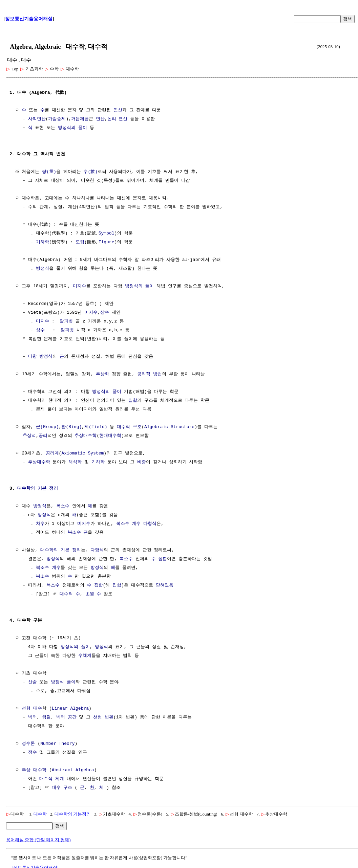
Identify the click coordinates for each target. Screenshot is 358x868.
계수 (136, 524)
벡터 (33, 717)
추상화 (102, 374)
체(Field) (96, 427)
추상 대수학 (34, 770)
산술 (33, 682)
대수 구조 (62, 788)
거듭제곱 (80, 119)
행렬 (46, 717)
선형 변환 (103, 717)
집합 (133, 401)
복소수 (63, 506)
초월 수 (93, 594)
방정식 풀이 (63, 682)
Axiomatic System (82, 453)
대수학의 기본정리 (73, 814)
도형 (80, 242)
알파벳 (66, 321)
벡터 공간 (66, 717)
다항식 (150, 524)
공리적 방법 (150, 374)
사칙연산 (37, 119)
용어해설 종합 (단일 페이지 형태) (38, 840)
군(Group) (47, 427)
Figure (107, 242)
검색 (348, 19)
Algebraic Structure (169, 427)
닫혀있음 (165, 585)
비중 (142, 462)
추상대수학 (86, 436)
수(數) (91, 172)
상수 (105, 313)
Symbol (107, 233)
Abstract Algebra (73, 770)
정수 (33, 753)
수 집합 (159, 559)
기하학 (43, 242)
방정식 (43, 269)
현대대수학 (110, 436)
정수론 (28, 744)
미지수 (79, 286)
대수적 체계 (52, 779)
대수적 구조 (129, 427)
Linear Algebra (70, 709)
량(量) (50, 172)
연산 (118, 110)
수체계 (85, 656)
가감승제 (57, 119)
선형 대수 (32, 709)
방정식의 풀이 (72, 128)
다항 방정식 (40, 357)
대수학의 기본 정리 (38, 489)
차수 (40, 524)
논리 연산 (118, 119)
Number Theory (57, 744)
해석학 (75, 462)
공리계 (52, 453)
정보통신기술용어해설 (29, 19)
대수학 (40, 814)
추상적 (29, 436)
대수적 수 (70, 594)
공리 (43, 436)
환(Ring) (71, 427)
